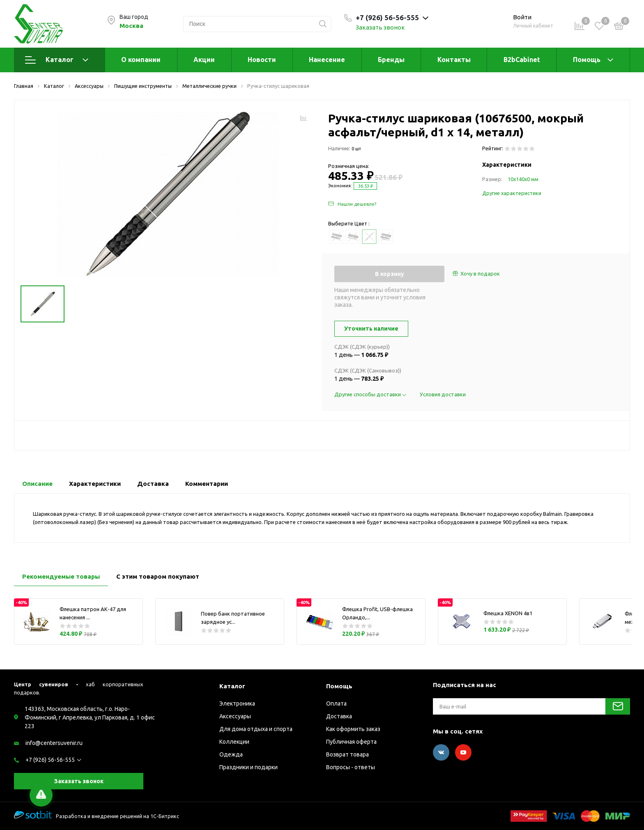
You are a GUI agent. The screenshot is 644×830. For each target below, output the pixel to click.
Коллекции (234, 742)
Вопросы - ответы (351, 767)
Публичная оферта (351, 742)
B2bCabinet (522, 60)
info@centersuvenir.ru (54, 743)
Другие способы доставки (371, 394)
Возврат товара (347, 754)
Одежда (231, 754)
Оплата (336, 704)
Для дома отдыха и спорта (256, 729)
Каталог (57, 60)
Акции (204, 60)
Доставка (339, 716)
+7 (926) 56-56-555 (50, 760)
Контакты (454, 60)
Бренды (391, 60)
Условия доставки (443, 394)
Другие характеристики (512, 193)
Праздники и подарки (248, 767)
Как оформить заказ (353, 729)
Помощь (587, 60)
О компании (141, 60)
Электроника (237, 704)
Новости (262, 60)
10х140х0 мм (523, 179)
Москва (131, 26)
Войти (522, 17)
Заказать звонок (380, 27)
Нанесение (327, 60)
